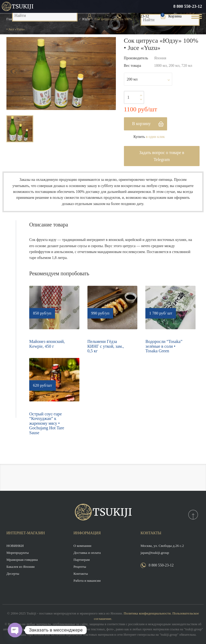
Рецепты (80, 567)
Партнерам (82, 560)
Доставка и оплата (87, 553)
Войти (100, 16)
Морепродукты (18, 553)
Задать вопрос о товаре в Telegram (162, 156)
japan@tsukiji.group (155, 553)
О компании (82, 546)
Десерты (13, 574)
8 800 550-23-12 (188, 6)
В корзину (141, 124)
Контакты (81, 574)
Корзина (175, 16)
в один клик (155, 137)
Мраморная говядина (22, 560)
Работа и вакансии (87, 581)
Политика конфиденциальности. (148, 613)
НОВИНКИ (15, 546)
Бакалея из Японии (21, 567)
